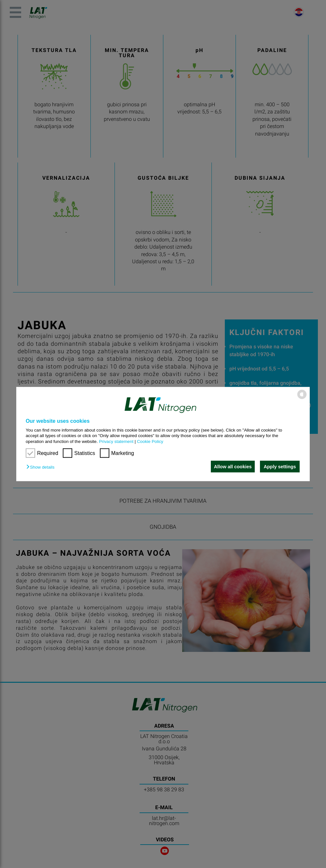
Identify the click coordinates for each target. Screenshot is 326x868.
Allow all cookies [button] (232, 467)
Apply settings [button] (280, 467)
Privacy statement (116, 441)
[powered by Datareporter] (302, 399)
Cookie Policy (150, 441)
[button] (42, 467)
